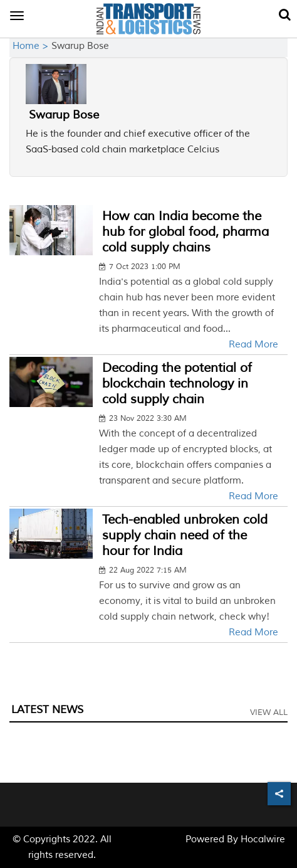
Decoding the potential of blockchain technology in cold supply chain (177, 384)
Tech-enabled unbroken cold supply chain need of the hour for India (185, 535)
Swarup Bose (64, 115)
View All (269, 712)
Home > (32, 46)
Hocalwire (263, 839)
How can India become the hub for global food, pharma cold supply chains (185, 232)
